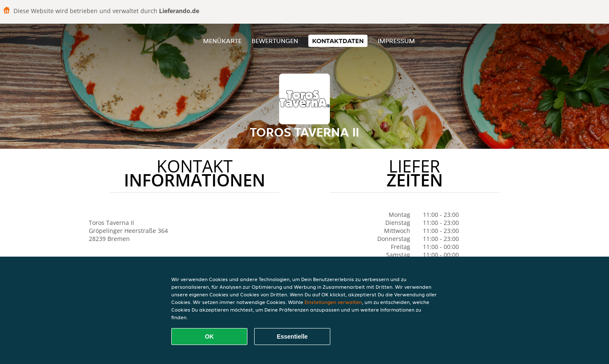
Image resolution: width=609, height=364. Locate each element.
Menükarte (222, 41)
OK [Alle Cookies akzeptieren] (210, 337)
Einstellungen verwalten (333, 302)
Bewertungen (275, 41)
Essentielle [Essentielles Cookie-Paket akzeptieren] (292, 337)
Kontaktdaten (338, 41)
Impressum (396, 41)
